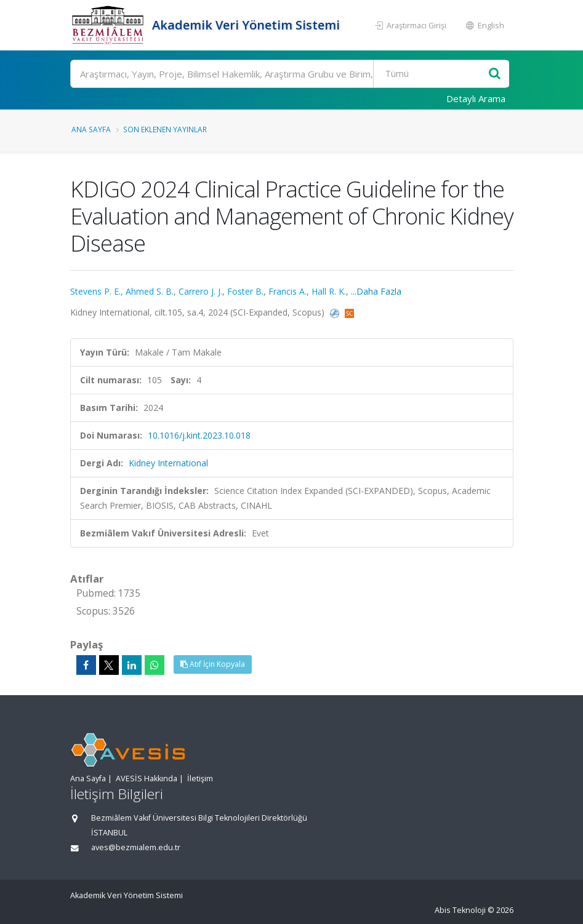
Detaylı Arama (476, 98)
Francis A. (287, 291)
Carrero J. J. (200, 291)
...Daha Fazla (376, 291)
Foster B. (245, 291)
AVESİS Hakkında (147, 779)
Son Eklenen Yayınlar (165, 129)
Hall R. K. (329, 291)
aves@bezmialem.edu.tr (136, 847)
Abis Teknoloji (460, 910)
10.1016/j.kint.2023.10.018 (199, 435)
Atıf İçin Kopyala (213, 664)
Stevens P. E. (95, 291)
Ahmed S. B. (150, 291)
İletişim (200, 779)
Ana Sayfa (91, 129)
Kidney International (168, 463)
